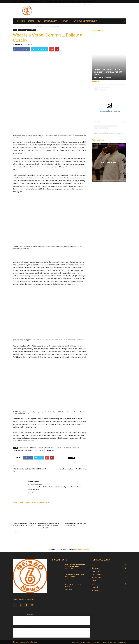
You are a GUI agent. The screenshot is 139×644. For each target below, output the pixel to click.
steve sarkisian (18, 450)
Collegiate (21, 30)
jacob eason (67, 448)
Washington (51, 450)
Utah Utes (42, 450)
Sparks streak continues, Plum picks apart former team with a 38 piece (108, 72)
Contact (74, 1)
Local (94, 584)
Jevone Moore (19, 45)
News (60, 1)
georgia (59, 448)
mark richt (76, 448)
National (95, 587)
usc (36, 450)
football (41, 448)
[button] (124, 21)
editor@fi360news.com (29, 599)
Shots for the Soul (98, 590)
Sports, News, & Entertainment (86, 1)
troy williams (29, 450)
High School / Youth (30, 30)
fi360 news (33, 448)
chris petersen (24, 448)
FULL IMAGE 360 (50, 448)
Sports (55, 1)
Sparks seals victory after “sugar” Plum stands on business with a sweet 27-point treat (49, 526)
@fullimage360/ (82, 549)
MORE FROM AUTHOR (41, 503)
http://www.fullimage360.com (35, 484)
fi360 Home (49, 1)
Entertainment (67, 1)
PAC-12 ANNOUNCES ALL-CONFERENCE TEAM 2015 (29, 470)
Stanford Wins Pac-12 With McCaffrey (73, 469)
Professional (96, 571)
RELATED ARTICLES (21, 503)
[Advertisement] (88, 11)
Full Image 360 (98, 140)
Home (15, 27)
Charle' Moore (98, 77)
